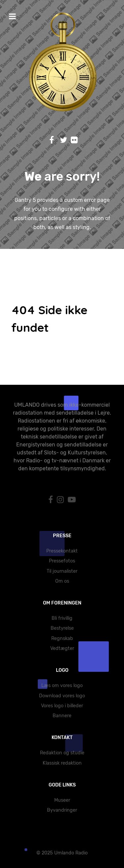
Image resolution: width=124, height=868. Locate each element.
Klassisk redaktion (62, 763)
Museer (62, 800)
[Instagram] (61, 500)
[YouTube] (72, 500)
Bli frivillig (62, 618)
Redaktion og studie (62, 753)
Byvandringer (62, 810)
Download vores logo (62, 696)
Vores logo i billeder (62, 706)
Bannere (62, 716)
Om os (62, 581)
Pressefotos (62, 561)
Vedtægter (62, 648)
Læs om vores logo (62, 686)
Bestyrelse (62, 628)
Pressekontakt (62, 551)
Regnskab (62, 638)
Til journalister (62, 571)
